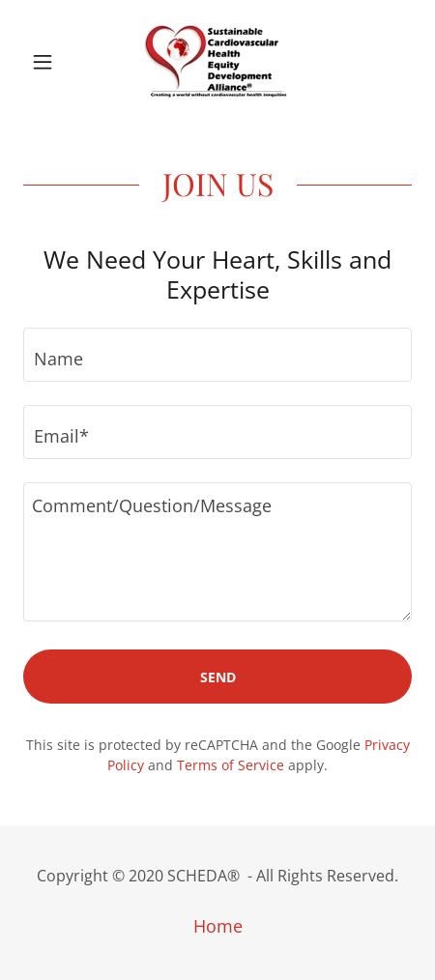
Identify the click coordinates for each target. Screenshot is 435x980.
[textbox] (217, 355)
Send (218, 677)
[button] (52, 62)
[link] (217, 62)
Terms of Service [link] (231, 765)
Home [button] (218, 926)
